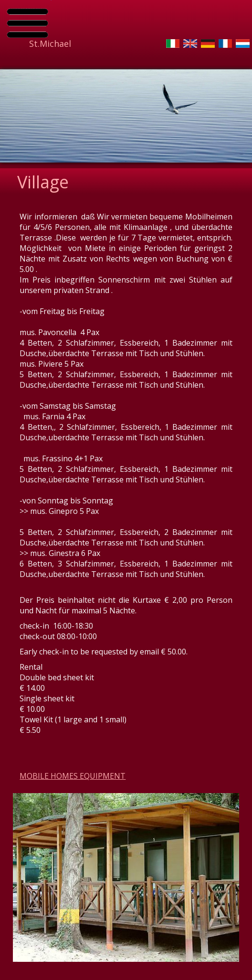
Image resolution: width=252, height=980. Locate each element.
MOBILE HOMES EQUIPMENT (73, 776)
